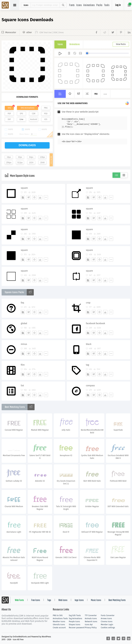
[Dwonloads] (40, 197)
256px (9, 163)
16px (9, 157)
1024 (31, 163)
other (29, 32)
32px (20, 157)
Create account (59, 628)
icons (26, 5)
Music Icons (96, 600)
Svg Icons (6, 5)
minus (24, 344)
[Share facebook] (97, 33)
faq (22, 303)
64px (31, 157)
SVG (9, 108)
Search (63, 5)
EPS (21, 114)
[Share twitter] (112, 33)
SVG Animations (27, 108)
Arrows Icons (106, 619)
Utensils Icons (59, 625)
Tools (107, 5)
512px (20, 163)
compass (90, 386)
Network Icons (91, 622)
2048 (42, 163)
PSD (46, 114)
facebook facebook (95, 323)
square (24, 188)
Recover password (77, 628)
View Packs (121, 44)
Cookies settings (108, 628)
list (22, 386)
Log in (118, 5)
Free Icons (36, 600)
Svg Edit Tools (75, 615)
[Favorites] (34, 197)
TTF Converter (91, 615)
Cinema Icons (107, 622)
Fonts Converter (108, 615)
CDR (34, 114)
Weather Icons (59, 622)
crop (88, 303)
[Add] (23, 197)
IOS (46, 119)
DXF (9, 119)
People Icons (74, 622)
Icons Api (89, 625)
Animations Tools (60, 619)
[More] (46, 197)
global (24, 323)
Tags (49, 600)
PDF (9, 114)
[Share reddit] (104, 33)
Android (34, 119)
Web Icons (63, 600)
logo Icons (79, 600)
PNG (46, 108)
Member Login (107, 625)
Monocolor (11, 32)
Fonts (72, 5)
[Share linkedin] (128, 33)
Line (22, 119)
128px (42, 157)
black (89, 344)
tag (88, 365)
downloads (27, 145)
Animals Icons (91, 619)
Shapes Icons (74, 625)
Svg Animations (75, 619)
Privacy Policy (91, 628)
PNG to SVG (58, 615)
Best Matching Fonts (117, 600)
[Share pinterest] (121, 33)
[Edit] (29, 197)
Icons (79, 5)
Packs (99, 5)
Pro (96, 94)
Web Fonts (19, 600)
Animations (89, 5)
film (23, 365)
